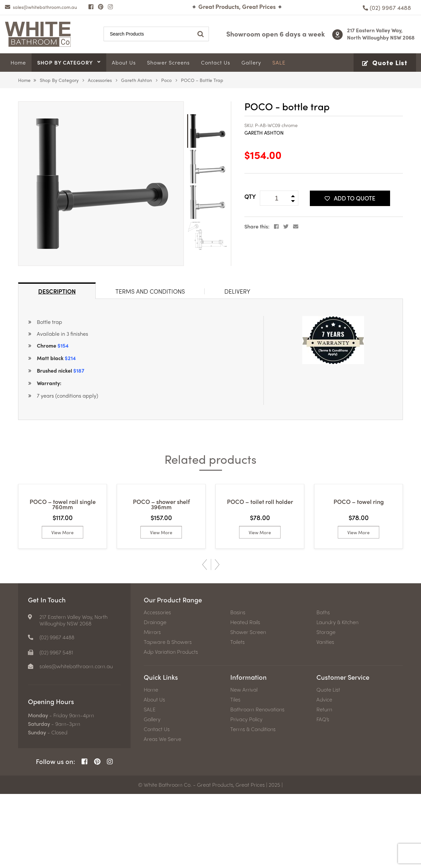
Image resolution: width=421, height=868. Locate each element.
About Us (154, 774)
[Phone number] (387, 7)
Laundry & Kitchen (337, 696)
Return (324, 783)
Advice (324, 774)
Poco (166, 80)
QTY (250, 196)
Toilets (237, 716)
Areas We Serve (162, 813)
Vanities (325, 716)
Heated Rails (245, 696)
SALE (150, 783)
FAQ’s (323, 793)
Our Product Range (173, 674)
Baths (323, 686)
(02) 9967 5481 (56, 726)
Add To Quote (350, 198)
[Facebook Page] (91, 7)
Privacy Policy (246, 793)
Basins (238, 686)
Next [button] (217, 639)
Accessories (100, 80)
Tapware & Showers (168, 716)
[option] (101, 184)
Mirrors (152, 706)
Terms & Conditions (253, 803)
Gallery (152, 793)
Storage (326, 706)
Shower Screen (248, 706)
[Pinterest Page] (101, 7)
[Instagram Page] (110, 7)
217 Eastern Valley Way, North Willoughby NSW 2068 (381, 34)
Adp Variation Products (171, 726)
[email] (41, 7)
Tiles (235, 774)
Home (24, 80)
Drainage (155, 696)
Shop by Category (59, 80)
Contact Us (157, 803)
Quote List (328, 764)
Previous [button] (205, 639)
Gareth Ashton (136, 80)
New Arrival (244, 764)
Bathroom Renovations (257, 783)
